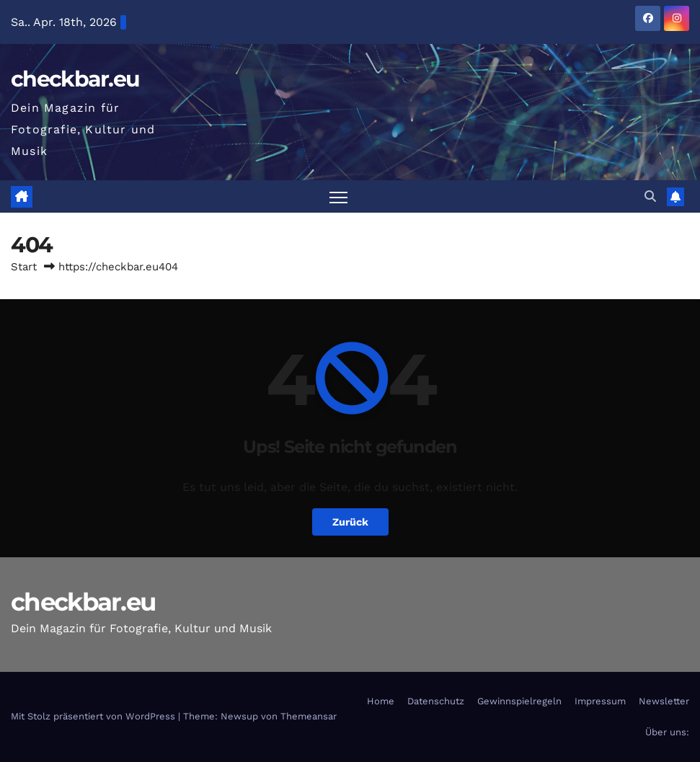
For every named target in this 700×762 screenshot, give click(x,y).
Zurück (350, 522)
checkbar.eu (75, 79)
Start (24, 267)
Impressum (600, 701)
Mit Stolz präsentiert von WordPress (94, 716)
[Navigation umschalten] (338, 196)
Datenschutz (436, 701)
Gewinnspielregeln (519, 701)
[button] (650, 196)
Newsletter (664, 701)
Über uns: (667, 732)
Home (381, 701)
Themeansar (309, 716)
